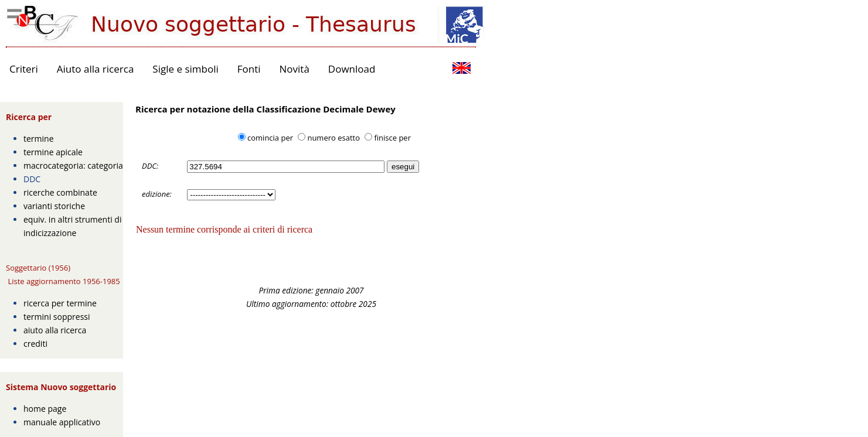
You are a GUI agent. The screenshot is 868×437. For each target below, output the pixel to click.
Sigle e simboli (185, 69)
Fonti (249, 69)
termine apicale (53, 152)
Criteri (24, 69)
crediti (35, 344)
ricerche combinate (60, 192)
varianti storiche (54, 206)
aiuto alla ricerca (55, 330)
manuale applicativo (62, 422)
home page (45, 409)
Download (352, 69)
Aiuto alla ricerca (96, 69)
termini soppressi (57, 317)
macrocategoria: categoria (73, 165)
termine (39, 139)
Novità (295, 69)
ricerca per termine (60, 303)
